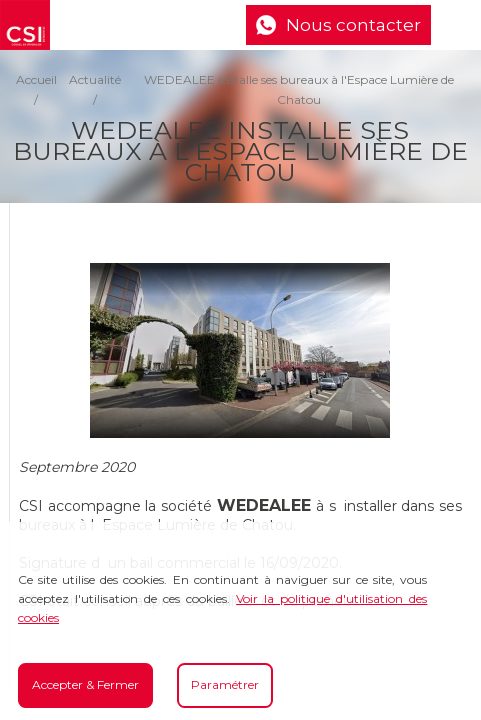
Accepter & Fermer (85, 684)
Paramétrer (225, 684)
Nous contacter (353, 25)
